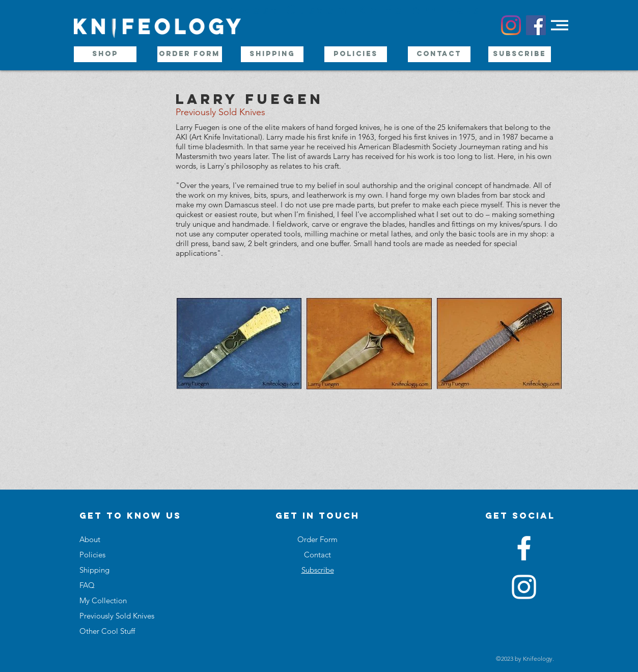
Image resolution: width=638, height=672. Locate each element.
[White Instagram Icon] (524, 587)
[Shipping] (272, 54)
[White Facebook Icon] (524, 548)
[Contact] (439, 54)
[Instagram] (511, 25)
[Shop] (105, 54)
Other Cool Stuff (107, 631)
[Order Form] (190, 54)
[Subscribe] (520, 54)
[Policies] (356, 54)
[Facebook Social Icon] (536, 25)
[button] (560, 25)
